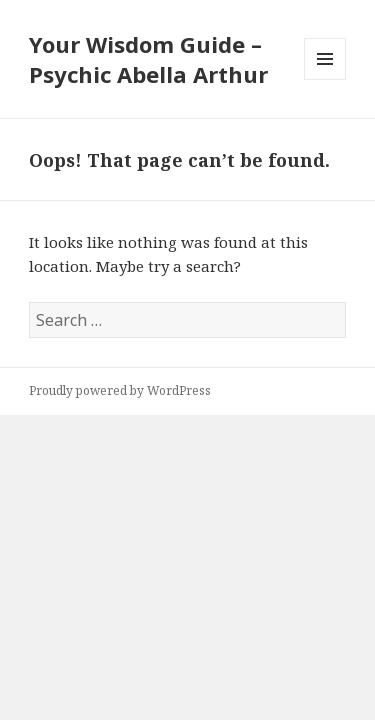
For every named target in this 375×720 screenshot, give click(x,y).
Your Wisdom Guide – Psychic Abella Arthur (148, 59)
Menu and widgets (325, 79)
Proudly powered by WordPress (120, 390)
